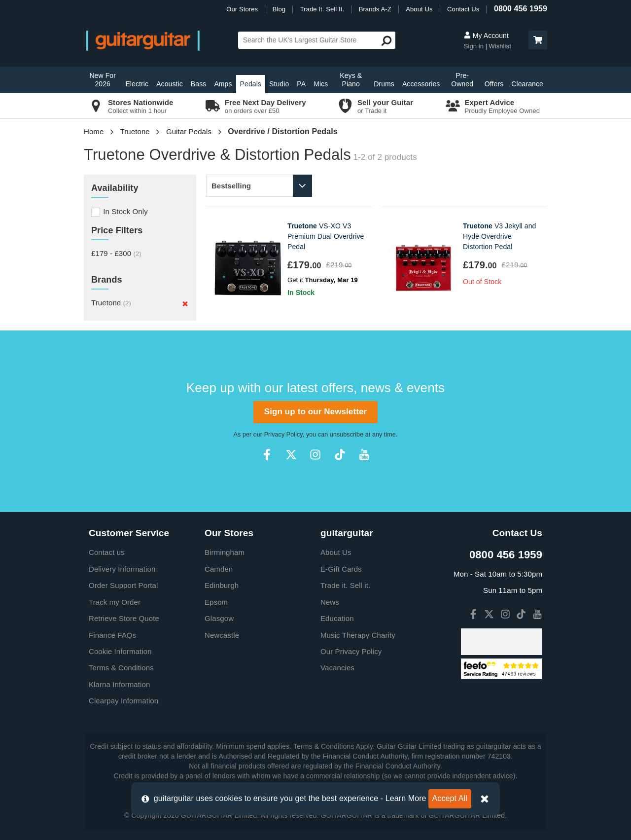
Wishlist (500, 46)
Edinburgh (222, 585)
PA (301, 84)
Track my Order (115, 602)
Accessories (421, 84)
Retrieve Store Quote (124, 618)
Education (337, 618)
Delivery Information (122, 569)
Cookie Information (120, 651)
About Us (419, 9)
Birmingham (225, 552)
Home (94, 131)
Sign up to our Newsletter (315, 412)
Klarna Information (119, 684)
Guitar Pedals (189, 131)
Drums (384, 84)
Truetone (135, 131)
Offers (494, 84)
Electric (137, 84)
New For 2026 (103, 80)
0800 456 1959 (521, 9)
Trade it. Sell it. (345, 585)
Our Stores (242, 9)
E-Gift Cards (341, 569)
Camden (219, 569)
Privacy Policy (283, 435)
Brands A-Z (375, 9)
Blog (279, 9)
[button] (538, 40)
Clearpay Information (123, 701)
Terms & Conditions (121, 668)
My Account (486, 36)
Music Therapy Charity (358, 635)
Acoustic (170, 84)
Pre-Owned (462, 80)
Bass (199, 84)
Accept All (450, 798)
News (330, 602)
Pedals (251, 84)
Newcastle (222, 635)
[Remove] (185, 304)
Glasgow (219, 618)
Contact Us (463, 9)
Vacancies (337, 668)
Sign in (475, 46)
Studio (279, 84)
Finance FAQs (112, 635)
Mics (321, 84)
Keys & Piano (351, 80)
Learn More (406, 798)
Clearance (527, 84)
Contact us (107, 552)
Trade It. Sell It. (322, 9)
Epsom (216, 602)
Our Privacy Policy (351, 651)
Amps (223, 84)
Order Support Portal (123, 585)
